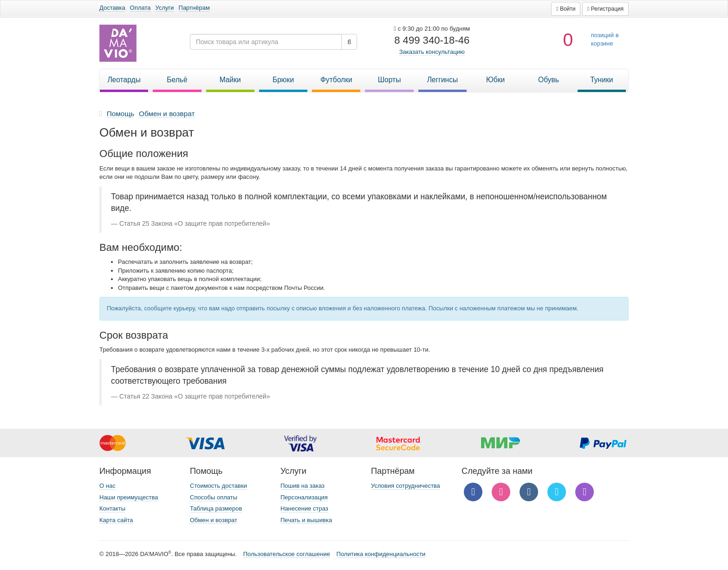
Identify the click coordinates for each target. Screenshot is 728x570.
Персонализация (304, 497)
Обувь (549, 80)
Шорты (390, 80)
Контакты (112, 508)
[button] (566, 9)
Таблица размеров (216, 508)
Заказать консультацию (432, 52)
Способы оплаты (214, 497)
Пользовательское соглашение (287, 554)
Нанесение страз (304, 508)
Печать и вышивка (306, 520)
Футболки (336, 80)
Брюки (283, 80)
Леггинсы (443, 80)
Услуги (165, 8)
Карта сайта (116, 520)
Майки (230, 80)
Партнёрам (194, 8)
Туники (601, 80)
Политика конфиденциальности (381, 554)
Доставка (112, 8)
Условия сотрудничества (406, 486)
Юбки (495, 80)
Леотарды (124, 80)
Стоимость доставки (218, 486)
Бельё (177, 80)
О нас (107, 486)
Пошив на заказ (302, 486)
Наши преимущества (129, 497)
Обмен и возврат (214, 520)
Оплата (140, 8)
